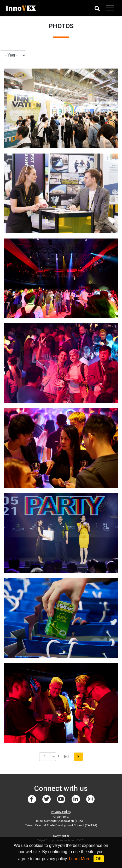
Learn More (80, 859)
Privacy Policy (61, 812)
